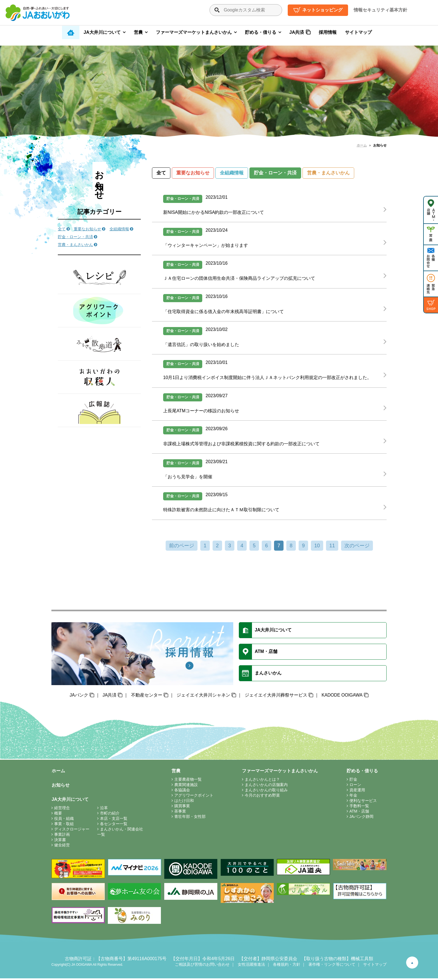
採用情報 (328, 32)
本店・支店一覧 (114, 820)
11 (332, 547)
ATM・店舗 (360, 813)
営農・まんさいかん (328, 173)
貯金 (354, 781)
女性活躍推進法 (251, 966)
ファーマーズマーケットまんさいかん (194, 32)
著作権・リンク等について (332, 966)
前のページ (182, 547)
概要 (58, 815)
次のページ (357, 547)
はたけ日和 (184, 802)
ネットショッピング (322, 10)
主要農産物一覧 (188, 781)
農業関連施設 (186, 786)
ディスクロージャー (72, 831)
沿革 (104, 809)
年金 (354, 797)
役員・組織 (64, 820)
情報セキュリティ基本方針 (380, 10)
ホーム (362, 145)
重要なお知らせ (193, 173)
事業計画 (62, 836)
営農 (138, 32)
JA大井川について (102, 32)
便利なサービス (363, 802)
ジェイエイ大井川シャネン (203, 697)
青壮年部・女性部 (190, 818)
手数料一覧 (360, 808)
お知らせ (60, 787)
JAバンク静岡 (362, 818)
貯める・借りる (261, 32)
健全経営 (62, 847)
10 (317, 547)
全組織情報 (232, 173)
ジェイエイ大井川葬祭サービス (276, 697)
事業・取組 (64, 825)
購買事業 (182, 808)
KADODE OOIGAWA (342, 697)
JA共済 (297, 32)
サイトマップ (358, 32)
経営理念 (62, 809)
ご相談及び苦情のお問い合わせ (202, 966)
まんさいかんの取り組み (266, 792)
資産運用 (358, 792)
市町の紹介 (110, 815)
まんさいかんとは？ (263, 781)
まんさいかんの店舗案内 (266, 786)
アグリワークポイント (194, 797)
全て (161, 173)
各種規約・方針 (287, 966)
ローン (356, 786)
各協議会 (182, 792)
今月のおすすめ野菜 (263, 797)
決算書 (60, 841)
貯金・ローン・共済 (275, 173)
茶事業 (180, 813)
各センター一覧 (114, 825)
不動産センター (146, 697)
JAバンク (79, 697)
